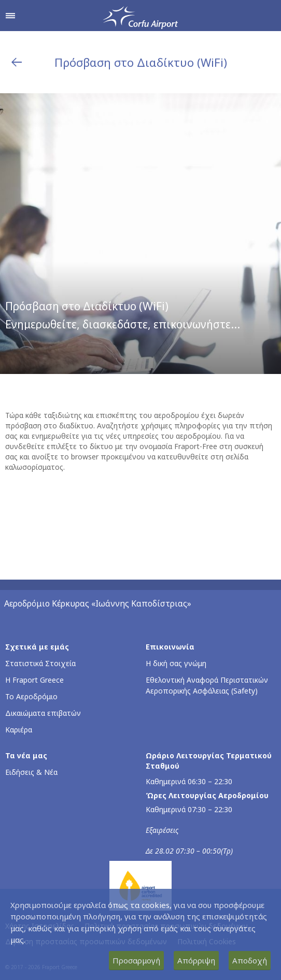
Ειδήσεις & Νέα (31, 772)
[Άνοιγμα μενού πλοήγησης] (10, 16)
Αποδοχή (250, 960)
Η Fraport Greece (34, 680)
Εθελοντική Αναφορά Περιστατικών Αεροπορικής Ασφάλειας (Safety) (207, 685)
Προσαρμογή (136, 960)
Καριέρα (19, 730)
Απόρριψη (196, 960)
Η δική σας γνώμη (176, 663)
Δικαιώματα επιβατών (43, 713)
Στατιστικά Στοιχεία (40, 663)
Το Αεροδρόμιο (31, 696)
